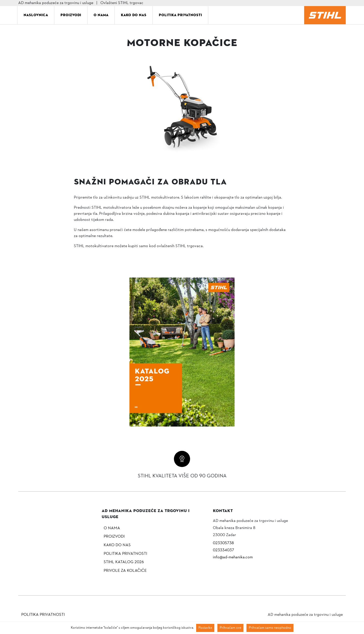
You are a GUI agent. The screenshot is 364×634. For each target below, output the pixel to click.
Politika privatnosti (180, 15)
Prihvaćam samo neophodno (270, 628)
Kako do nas (134, 15)
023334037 (223, 550)
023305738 (223, 543)
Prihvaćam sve (230, 628)
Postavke (205, 628)
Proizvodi (71, 15)
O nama (101, 15)
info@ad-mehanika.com (233, 557)
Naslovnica (36, 15)
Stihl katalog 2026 (124, 562)
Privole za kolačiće (125, 571)
